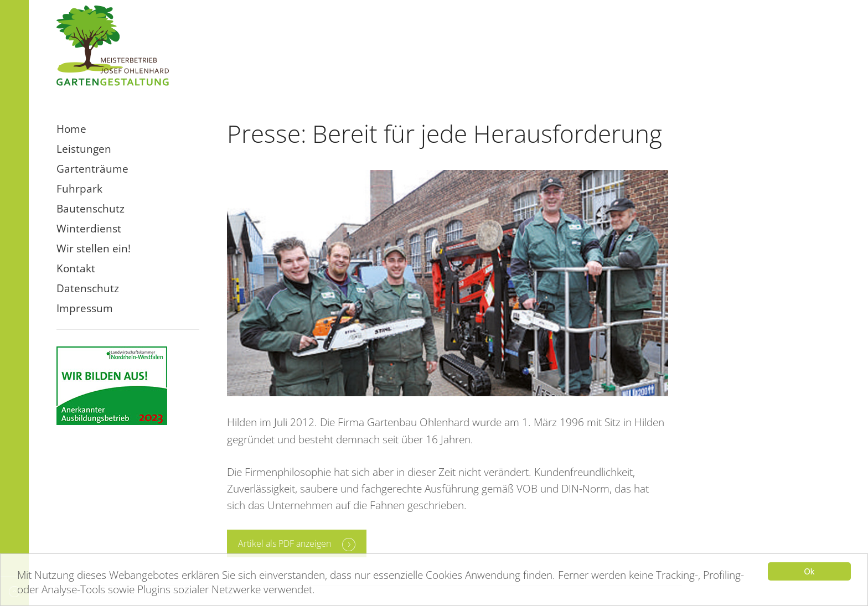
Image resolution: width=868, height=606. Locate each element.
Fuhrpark (79, 189)
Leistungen (84, 149)
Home (71, 129)
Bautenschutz (91, 209)
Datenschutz (88, 288)
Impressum (85, 308)
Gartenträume (92, 169)
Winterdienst (89, 229)
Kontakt (76, 268)
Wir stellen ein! (94, 248)
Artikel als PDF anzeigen (285, 543)
